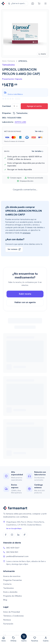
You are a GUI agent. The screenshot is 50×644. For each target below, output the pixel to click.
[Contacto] (33, 3)
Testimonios (8, 588)
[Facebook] (6, 535)
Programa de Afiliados (12, 596)
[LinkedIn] (18, 535)
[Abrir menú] (45, 3)
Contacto (7, 584)
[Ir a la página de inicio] (3, 3)
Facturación (8, 624)
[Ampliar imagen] (42, 54)
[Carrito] (39, 3)
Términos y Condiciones (13, 616)
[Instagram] (12, 535)
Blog (5, 600)
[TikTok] (25, 535)
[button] (17, 3)
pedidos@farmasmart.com (16, 556)
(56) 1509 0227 (11, 548)
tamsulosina (20, 113)
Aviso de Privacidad (12, 612)
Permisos (7, 620)
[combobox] (16, 106)
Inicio (4, 61)
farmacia (11, 61)
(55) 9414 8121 (11, 552)
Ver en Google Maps (14, 528)
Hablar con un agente (25, 307)
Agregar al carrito (34, 106)
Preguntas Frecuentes (12, 580)
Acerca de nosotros (12, 576)
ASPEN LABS (20, 122)
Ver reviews (14, 249)
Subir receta (25, 298)
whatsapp (26, 233)
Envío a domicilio (10, 592)
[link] (23, 61)
